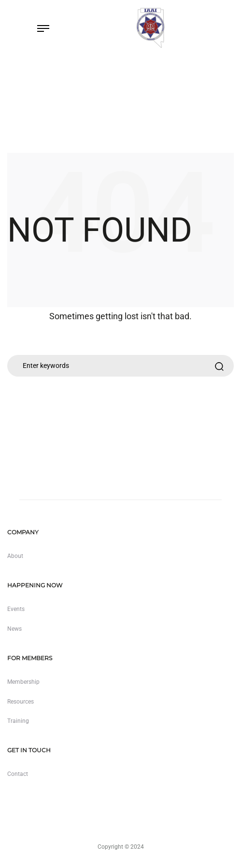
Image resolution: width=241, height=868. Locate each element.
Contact (18, 774)
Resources (21, 702)
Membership (23, 682)
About (15, 556)
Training (18, 721)
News (14, 629)
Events (16, 609)
